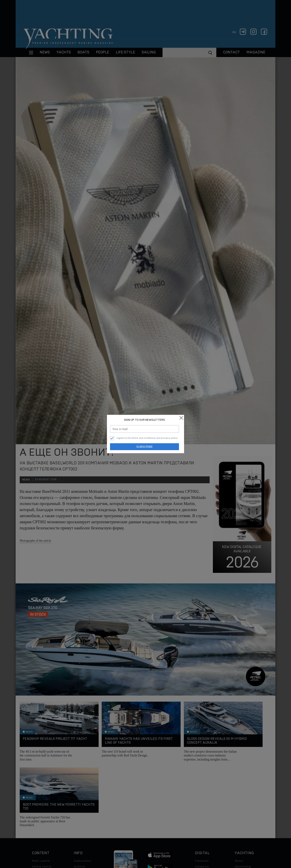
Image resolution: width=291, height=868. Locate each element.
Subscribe (145, 447)
